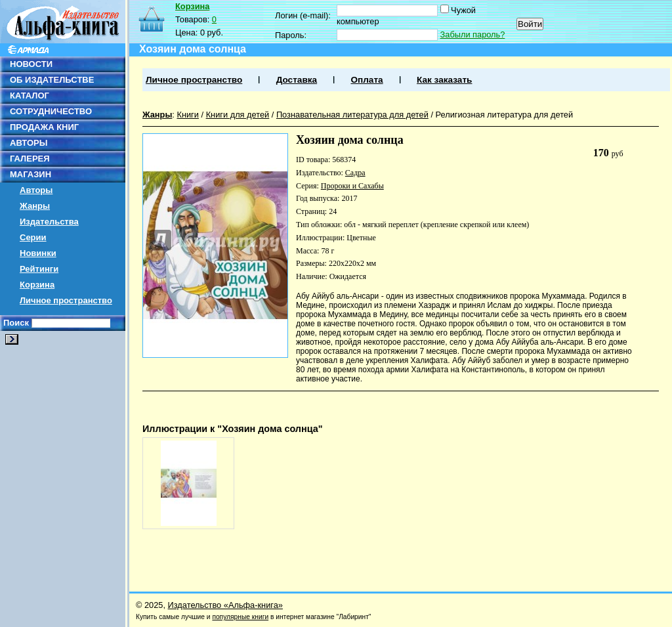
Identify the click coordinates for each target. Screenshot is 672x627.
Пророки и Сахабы (352, 186)
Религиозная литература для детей (505, 115)
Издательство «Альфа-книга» (225, 605)
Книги (188, 115)
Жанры (35, 206)
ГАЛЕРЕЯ (30, 159)
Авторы (36, 190)
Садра (355, 173)
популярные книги (240, 617)
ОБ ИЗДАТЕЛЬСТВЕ (52, 80)
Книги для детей (238, 115)
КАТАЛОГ (30, 96)
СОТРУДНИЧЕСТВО (51, 111)
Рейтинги (39, 269)
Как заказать (444, 80)
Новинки (38, 253)
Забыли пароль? (473, 34)
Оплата (367, 80)
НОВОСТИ (31, 64)
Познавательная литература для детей (352, 115)
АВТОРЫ (29, 143)
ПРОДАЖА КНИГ (44, 127)
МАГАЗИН (31, 174)
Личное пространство (66, 300)
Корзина (37, 285)
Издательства (49, 222)
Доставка (297, 80)
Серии (33, 237)
